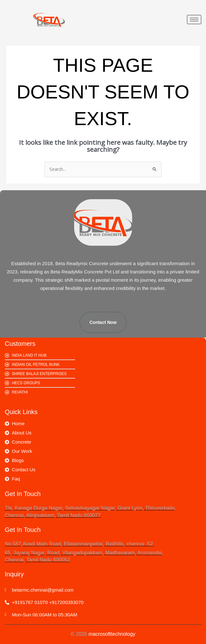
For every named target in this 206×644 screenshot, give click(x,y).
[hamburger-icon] (194, 20)
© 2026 (103, 634)
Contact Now (103, 322)
